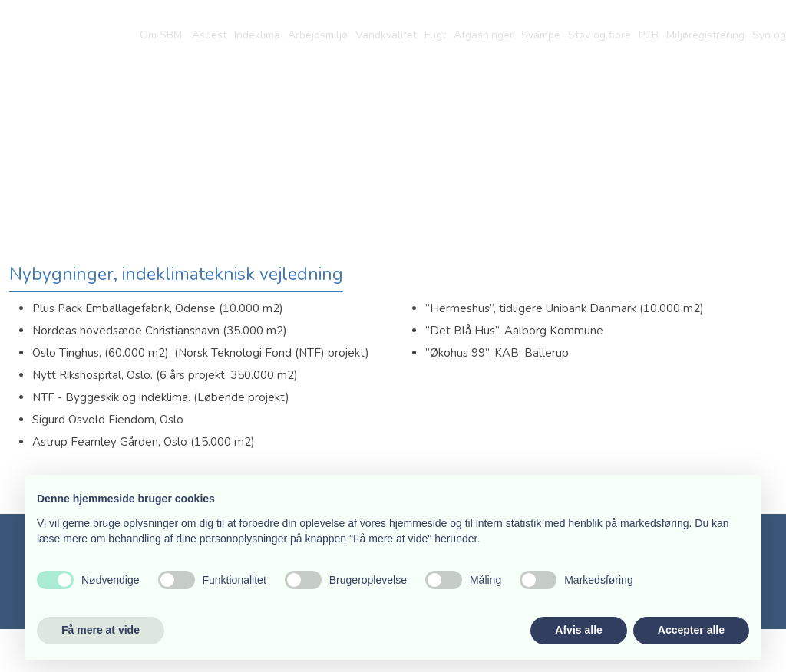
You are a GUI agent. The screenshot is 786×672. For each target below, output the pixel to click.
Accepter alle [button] (691, 630)
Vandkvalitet (386, 35)
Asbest (209, 35)
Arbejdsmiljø (318, 35)
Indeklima (257, 35)
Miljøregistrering (705, 35)
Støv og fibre (599, 35)
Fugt (435, 35)
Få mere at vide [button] (101, 630)
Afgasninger (484, 35)
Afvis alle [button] (578, 630)
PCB (649, 35)
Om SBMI (162, 35)
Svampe (541, 35)
